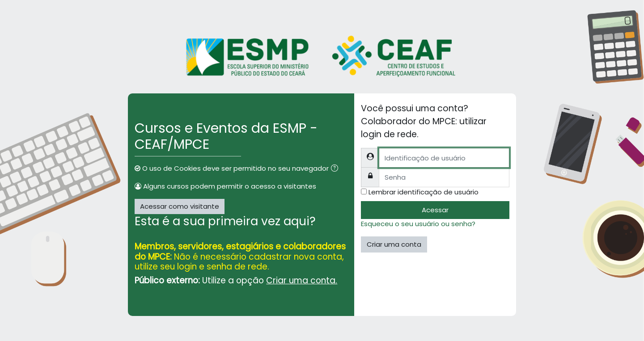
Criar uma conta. (302, 280)
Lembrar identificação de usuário (424, 192)
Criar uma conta (394, 244)
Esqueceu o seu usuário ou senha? (418, 224)
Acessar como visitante (180, 206)
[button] (336, 169)
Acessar (435, 210)
